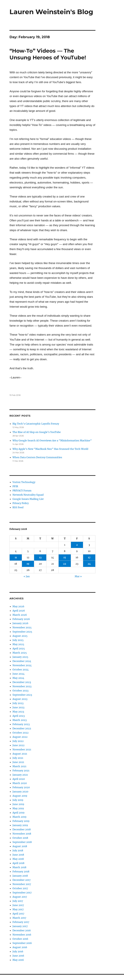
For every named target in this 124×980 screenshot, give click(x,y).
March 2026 (20, 615)
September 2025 (22, 632)
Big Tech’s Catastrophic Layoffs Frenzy (36, 424)
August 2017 (20, 897)
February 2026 (21, 619)
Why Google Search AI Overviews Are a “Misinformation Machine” (52, 440)
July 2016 (18, 951)
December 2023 (22, 682)
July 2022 (18, 741)
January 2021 (20, 775)
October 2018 (20, 838)
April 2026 (19, 611)
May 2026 (18, 606)
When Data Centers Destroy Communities (37, 457)
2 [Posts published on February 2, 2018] (77, 545)
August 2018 (20, 846)
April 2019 (18, 813)
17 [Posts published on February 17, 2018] (89, 557)
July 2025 (18, 640)
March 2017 (19, 918)
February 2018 (21, 871)
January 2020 (20, 792)
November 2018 (22, 834)
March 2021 (19, 766)
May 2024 (18, 678)
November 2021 (22, 749)
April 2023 (19, 716)
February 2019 (21, 821)
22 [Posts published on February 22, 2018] (65, 564)
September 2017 (22, 893)
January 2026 (20, 623)
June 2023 (18, 707)
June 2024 (18, 674)
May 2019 (18, 808)
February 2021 (21, 771)
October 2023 (20, 691)
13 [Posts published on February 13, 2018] (40, 557)
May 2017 (18, 909)
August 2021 (20, 754)
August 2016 (20, 947)
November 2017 (22, 884)
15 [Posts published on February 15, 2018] (65, 557)
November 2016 (22, 935)
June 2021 (18, 762)
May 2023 (18, 712)
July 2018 (18, 850)
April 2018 (18, 863)
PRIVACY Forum (22, 491)
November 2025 (22, 627)
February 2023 (21, 724)
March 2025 (20, 653)
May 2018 (18, 859)
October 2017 (20, 888)
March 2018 (19, 867)
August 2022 (20, 737)
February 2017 (21, 922)
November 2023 (22, 686)
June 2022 (18, 745)
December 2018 (22, 829)
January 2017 (20, 926)
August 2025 (20, 636)
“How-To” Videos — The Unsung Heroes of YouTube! (48, 54)
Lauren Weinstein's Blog (51, 12)
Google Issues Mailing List (28, 499)
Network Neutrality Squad (28, 495)
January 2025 (20, 657)
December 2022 (22, 728)
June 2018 (18, 855)
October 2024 (21, 670)
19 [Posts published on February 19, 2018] (28, 564)
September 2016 (22, 943)
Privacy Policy (21, 503)
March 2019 (19, 817)
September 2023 (22, 695)
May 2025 (18, 644)
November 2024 (22, 665)
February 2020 (21, 787)
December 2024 (22, 661)
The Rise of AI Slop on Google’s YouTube (37, 432)
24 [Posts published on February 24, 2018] (89, 564)
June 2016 (18, 956)
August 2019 (20, 796)
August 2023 (20, 699)
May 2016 (18, 960)
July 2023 (18, 703)
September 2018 (22, 842)
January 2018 (20, 876)
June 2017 (18, 905)
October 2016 (20, 939)
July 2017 (18, 901)
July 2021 (18, 758)
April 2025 (19, 648)
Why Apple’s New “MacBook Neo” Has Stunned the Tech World (50, 449)
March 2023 (20, 720)
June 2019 (18, 804)
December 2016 (22, 930)
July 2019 (18, 800)
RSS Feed (18, 507)
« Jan (27, 576)
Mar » (78, 576)
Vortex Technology (24, 482)
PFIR (15, 486)
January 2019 (20, 825)
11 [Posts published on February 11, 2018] (16, 557)
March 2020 (20, 783)
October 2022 (21, 733)
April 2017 (18, 914)
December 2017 (21, 880)
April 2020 (19, 779)
